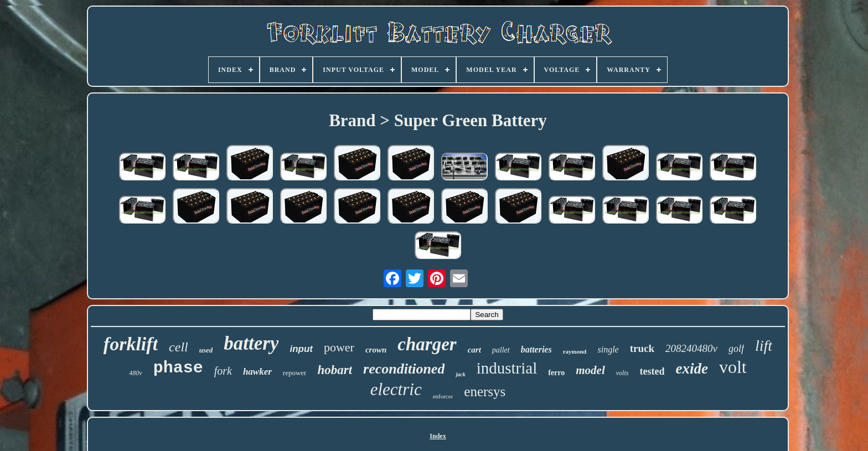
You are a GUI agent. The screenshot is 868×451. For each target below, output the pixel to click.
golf (736, 349)
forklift (131, 344)
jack (460, 374)
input (301, 349)
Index (438, 436)
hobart (335, 370)
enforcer (443, 396)
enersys (485, 392)
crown (376, 350)
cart (474, 350)
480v (135, 373)
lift (764, 346)
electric (396, 389)
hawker (257, 372)
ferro (556, 373)
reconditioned (404, 369)
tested (652, 371)
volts (622, 373)
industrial (507, 368)
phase (178, 368)
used (206, 350)
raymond (575, 351)
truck (642, 348)
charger (427, 344)
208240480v (691, 348)
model (590, 370)
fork (223, 371)
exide (691, 369)
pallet (501, 350)
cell (179, 347)
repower (295, 373)
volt (733, 367)
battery (251, 343)
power (339, 347)
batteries (536, 349)
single (608, 349)
